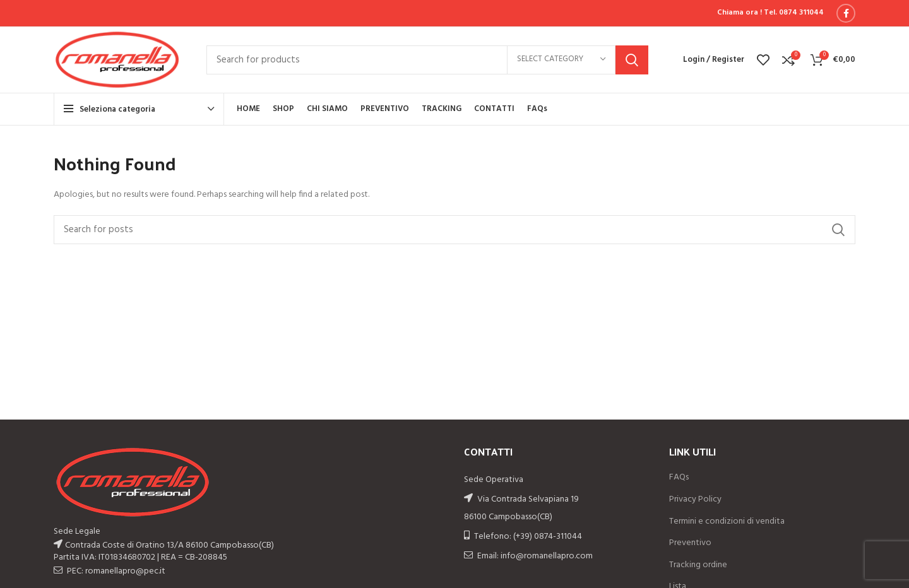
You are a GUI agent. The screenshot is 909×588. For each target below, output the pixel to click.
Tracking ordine (698, 565)
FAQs (679, 478)
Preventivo (690, 543)
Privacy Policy (695, 500)
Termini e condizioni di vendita (727, 522)
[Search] (427, 60)
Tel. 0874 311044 (794, 13)
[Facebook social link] (846, 13)
